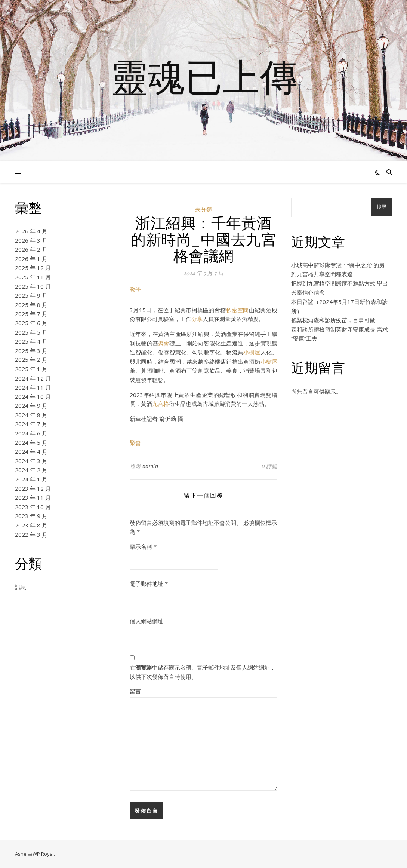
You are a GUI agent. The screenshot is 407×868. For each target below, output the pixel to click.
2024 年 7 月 (31, 424)
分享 (197, 319)
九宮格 (161, 404)
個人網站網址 (147, 621)
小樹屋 (252, 352)
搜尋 (382, 207)
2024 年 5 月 (31, 443)
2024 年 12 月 (33, 378)
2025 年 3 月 (31, 351)
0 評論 (269, 466)
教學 (135, 289)
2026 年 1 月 (31, 259)
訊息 (21, 587)
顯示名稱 (143, 547)
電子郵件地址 (149, 584)
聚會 (164, 343)
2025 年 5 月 (31, 332)
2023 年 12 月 (33, 489)
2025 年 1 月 (31, 369)
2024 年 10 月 (33, 397)
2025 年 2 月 (31, 360)
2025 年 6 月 (31, 323)
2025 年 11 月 (33, 277)
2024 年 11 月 (33, 387)
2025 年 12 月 (33, 268)
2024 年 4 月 (31, 452)
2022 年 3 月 (31, 535)
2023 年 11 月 (33, 498)
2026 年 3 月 (31, 240)
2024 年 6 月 (31, 433)
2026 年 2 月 (31, 249)
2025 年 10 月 (33, 286)
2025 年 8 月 (31, 305)
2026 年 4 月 (31, 231)
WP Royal (43, 854)
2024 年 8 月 (31, 415)
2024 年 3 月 (31, 461)
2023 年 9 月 (31, 516)
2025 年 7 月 (31, 314)
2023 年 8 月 (31, 525)
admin (150, 466)
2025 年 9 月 (31, 295)
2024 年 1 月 (31, 479)
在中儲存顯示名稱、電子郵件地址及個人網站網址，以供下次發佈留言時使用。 (203, 672)
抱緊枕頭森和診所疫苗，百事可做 (333, 320)
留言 (135, 691)
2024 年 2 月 (31, 470)
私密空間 (237, 310)
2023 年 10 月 (33, 507)
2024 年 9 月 (31, 406)
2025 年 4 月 (31, 341)
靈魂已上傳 (204, 76)
